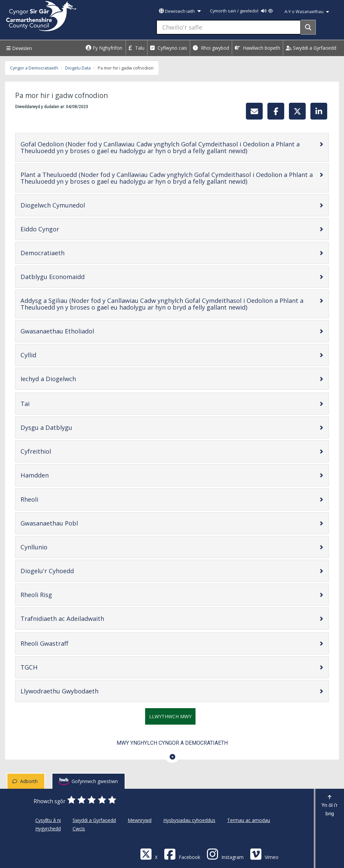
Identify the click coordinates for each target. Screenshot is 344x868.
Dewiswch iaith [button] (180, 11)
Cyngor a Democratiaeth (34, 68)
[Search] (308, 27)
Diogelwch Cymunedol (74, 205)
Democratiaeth (64, 253)
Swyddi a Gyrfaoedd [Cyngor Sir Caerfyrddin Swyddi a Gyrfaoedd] (94, 820)
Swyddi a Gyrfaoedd (311, 48)
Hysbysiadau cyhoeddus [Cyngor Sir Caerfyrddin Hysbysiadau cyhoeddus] (189, 820)
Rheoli (51, 499)
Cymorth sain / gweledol (241, 11)
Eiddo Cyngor (61, 229)
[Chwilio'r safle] (229, 27)
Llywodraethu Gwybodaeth (81, 691)
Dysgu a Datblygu (68, 427)
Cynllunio (55, 547)
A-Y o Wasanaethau (307, 12)
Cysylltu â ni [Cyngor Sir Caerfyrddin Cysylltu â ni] (48, 820)
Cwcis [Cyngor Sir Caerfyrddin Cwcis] (79, 829)
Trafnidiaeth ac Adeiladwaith (84, 618)
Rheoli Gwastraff (66, 643)
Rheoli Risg (58, 595)
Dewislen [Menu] (18, 48)
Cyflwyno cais (169, 48)
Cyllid (50, 355)
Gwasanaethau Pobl (71, 523)
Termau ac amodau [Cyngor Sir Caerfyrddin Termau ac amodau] (249, 820)
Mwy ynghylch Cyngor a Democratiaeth (172, 743)
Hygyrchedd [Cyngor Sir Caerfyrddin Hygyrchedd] (48, 829)
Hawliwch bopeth (257, 48)
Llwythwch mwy (170, 716)
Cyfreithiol (57, 451)
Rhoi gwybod (211, 48)
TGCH (50, 667)
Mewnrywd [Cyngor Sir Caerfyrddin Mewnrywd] (140, 820)
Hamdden (56, 475)
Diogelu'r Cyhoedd (69, 571)
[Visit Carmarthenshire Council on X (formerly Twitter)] (149, 854)
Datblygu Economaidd (74, 277)
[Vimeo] (264, 854)
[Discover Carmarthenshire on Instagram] (225, 854)
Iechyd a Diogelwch (70, 379)
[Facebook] (182, 854)
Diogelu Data (78, 68)
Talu (137, 48)
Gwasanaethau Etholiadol (79, 331)
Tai (46, 403)
